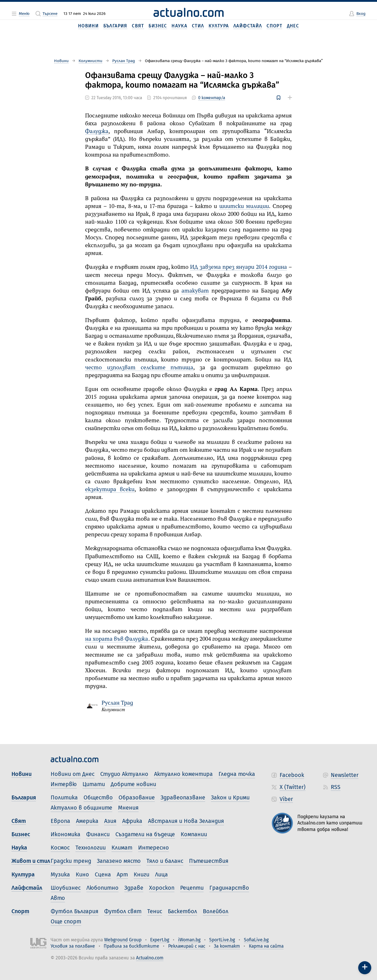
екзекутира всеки (110, 490)
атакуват (195, 291)
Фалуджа (97, 132)
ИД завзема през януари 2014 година (238, 267)
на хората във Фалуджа (117, 639)
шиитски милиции (244, 206)
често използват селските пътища (139, 368)
